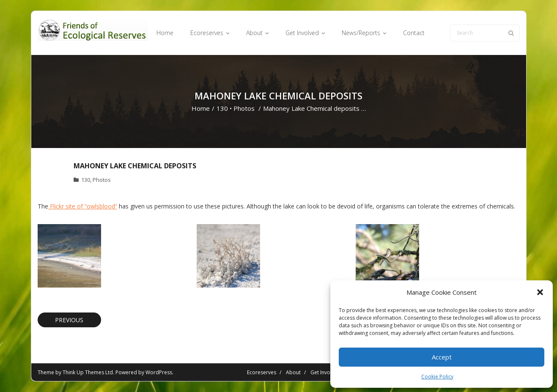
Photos (244, 108)
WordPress (159, 372)
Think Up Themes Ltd (88, 372)
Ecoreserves (262, 372)
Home (201, 108)
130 (222, 108)
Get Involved (325, 372)
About (293, 372)
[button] (540, 292)
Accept (442, 357)
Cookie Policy (437, 377)
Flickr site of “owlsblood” (83, 206)
